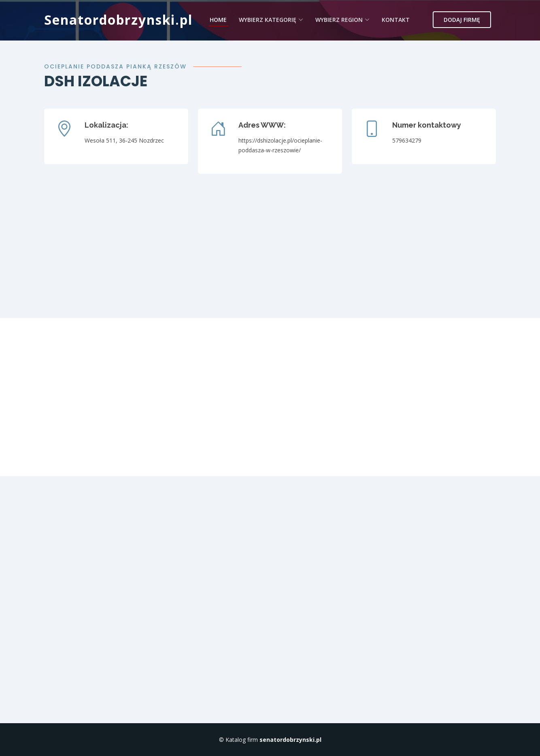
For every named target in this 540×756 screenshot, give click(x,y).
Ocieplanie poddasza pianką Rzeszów (115, 66)
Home (218, 20)
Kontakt (396, 20)
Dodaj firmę (462, 20)
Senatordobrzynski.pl (118, 20)
